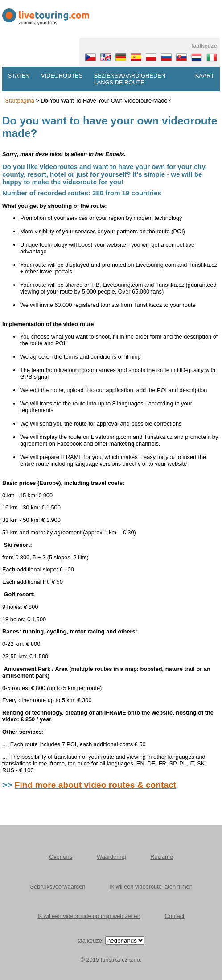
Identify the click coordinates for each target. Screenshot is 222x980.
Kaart (205, 76)
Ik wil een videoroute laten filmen (151, 887)
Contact (175, 916)
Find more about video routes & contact (95, 785)
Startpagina (19, 101)
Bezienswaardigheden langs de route (130, 79)
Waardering (111, 857)
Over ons (61, 857)
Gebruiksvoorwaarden (57, 887)
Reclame (162, 857)
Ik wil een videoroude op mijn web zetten (89, 916)
